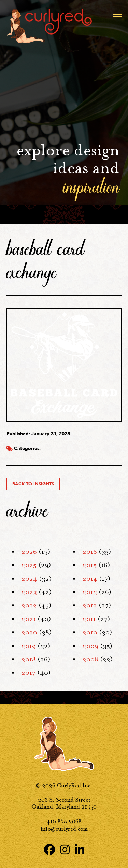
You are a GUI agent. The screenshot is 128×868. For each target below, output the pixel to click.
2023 (29, 592)
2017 (29, 673)
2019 (29, 646)
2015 (90, 565)
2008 (90, 659)
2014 (90, 579)
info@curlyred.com (64, 829)
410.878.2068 (64, 821)
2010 (90, 632)
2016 (90, 552)
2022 (29, 605)
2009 (90, 646)
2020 (29, 632)
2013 (90, 592)
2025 (29, 565)
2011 (89, 619)
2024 (29, 579)
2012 (90, 605)
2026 (29, 552)
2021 (29, 619)
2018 (29, 659)
